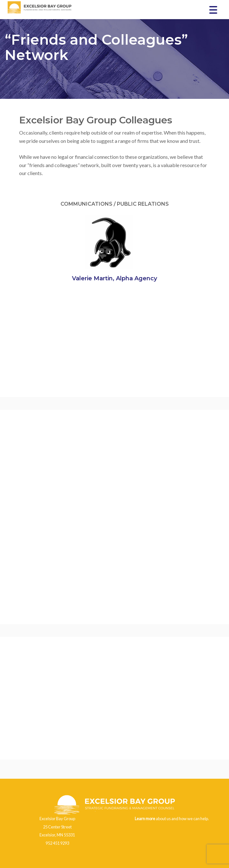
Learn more (145, 819)
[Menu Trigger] (213, 9)
